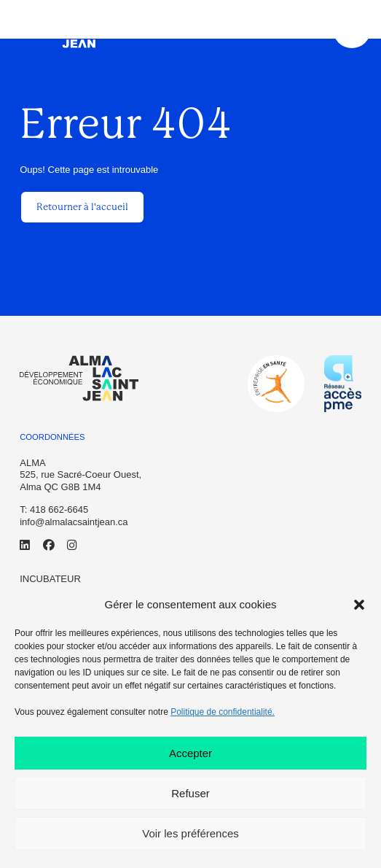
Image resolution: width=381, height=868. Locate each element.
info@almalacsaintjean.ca (74, 522)
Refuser (190, 793)
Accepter (190, 753)
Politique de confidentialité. (223, 712)
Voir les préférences (190, 833)
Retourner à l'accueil (82, 207)
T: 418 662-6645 (54, 509)
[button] (359, 605)
